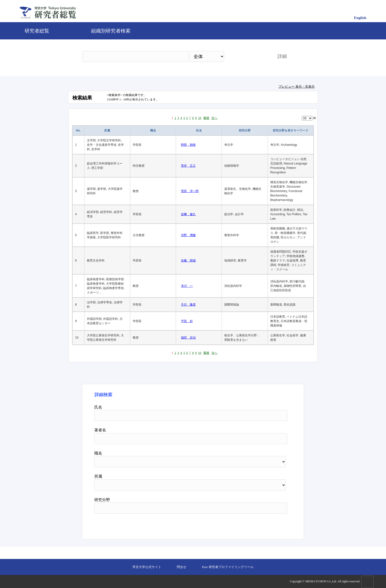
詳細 (282, 56)
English (360, 18)
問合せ (182, 567)
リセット (275, 524)
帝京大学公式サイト (147, 567)
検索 (246, 56)
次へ (214, 118)
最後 (206, 118)
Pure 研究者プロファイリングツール (228, 567)
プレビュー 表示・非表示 (297, 87)
